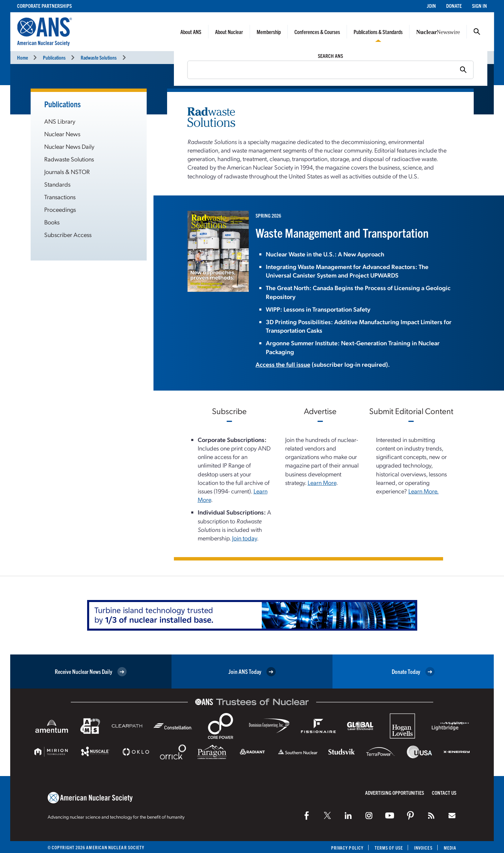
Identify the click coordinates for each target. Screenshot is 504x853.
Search (477, 32)
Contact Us (444, 793)
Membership (269, 32)
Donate (454, 6)
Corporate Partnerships (44, 6)
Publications (54, 57)
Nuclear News (62, 134)
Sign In (479, 6)
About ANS (191, 32)
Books (52, 222)
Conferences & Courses (317, 32)
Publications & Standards (378, 32)
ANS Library (60, 121)
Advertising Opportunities (395, 793)
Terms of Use (389, 848)
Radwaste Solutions (99, 57)
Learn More (322, 482)
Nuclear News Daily (69, 146)
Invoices (423, 848)
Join (431, 6)
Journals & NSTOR (67, 171)
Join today (245, 538)
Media (450, 848)
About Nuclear (229, 32)
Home (22, 57)
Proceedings (60, 209)
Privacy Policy (347, 848)
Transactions (60, 197)
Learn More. (424, 491)
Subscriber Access (68, 234)
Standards (57, 184)
